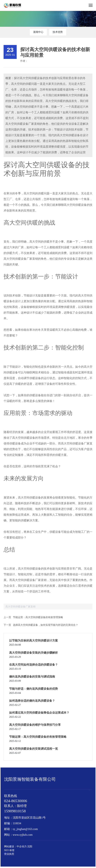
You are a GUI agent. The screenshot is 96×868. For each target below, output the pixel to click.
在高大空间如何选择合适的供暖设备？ (33, 665)
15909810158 (15, 811)
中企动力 (22, 846)
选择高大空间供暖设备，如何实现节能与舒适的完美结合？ (45, 625)
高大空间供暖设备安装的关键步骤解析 (33, 653)
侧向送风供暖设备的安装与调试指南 (32, 677)
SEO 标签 (9, 850)
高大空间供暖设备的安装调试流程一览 (33, 749)
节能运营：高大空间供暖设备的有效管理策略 (38, 617)
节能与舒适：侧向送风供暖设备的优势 (33, 689)
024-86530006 (16, 801)
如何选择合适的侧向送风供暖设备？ (32, 701)
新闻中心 (38, 32)
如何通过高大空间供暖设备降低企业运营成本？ (39, 713)
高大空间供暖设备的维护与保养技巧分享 (35, 725)
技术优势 (58, 32)
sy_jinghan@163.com (25, 829)
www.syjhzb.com (23, 835)
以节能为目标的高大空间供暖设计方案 (33, 641)
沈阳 (30, 846)
